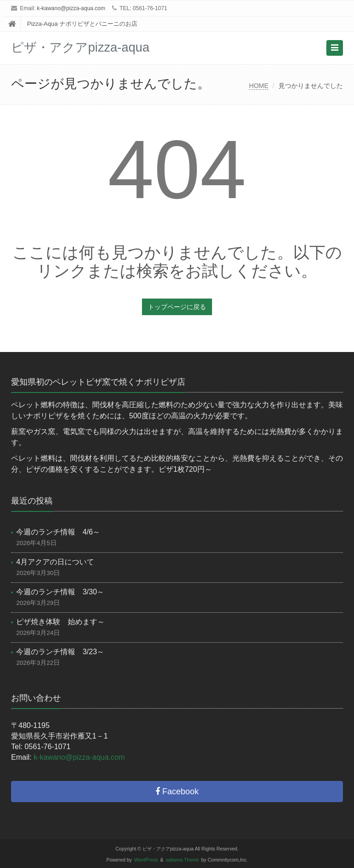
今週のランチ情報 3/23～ (60, 652)
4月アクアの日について (55, 562)
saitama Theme (183, 860)
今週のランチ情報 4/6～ (58, 532)
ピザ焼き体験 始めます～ (60, 622)
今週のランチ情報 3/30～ (60, 592)
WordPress (146, 860)
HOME (259, 86)
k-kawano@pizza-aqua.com (71, 8)
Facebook (177, 792)
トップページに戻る (177, 307)
